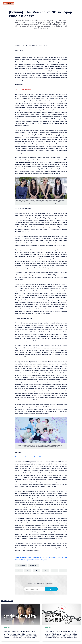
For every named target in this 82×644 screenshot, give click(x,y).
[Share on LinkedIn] (37, 571)
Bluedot (37, 32)
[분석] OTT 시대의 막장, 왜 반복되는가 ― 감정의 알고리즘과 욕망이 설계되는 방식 (31, 631)
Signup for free (51, 589)
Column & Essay (21, 565)
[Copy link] (63, 571)
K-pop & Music (34, 565)
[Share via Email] (54, 571)
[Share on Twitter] (19, 571)
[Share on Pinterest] (45, 571)
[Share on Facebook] (28, 571)
